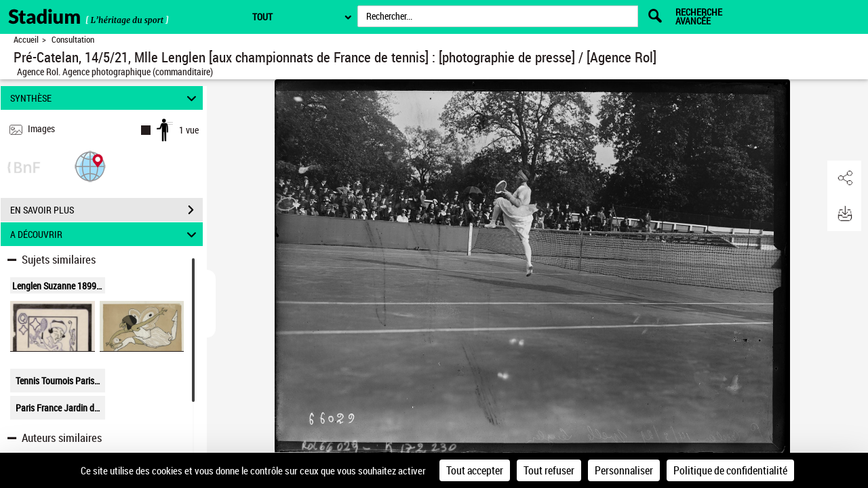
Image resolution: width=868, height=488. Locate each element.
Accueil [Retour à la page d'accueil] (26, 40)
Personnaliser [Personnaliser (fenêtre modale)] (624, 470)
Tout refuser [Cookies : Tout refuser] (549, 470)
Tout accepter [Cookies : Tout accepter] (475, 470)
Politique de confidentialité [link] (730, 470)
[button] (90, 166)
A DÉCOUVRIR (105, 234)
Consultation (73, 40)
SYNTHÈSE (105, 98)
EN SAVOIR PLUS (106, 210)
